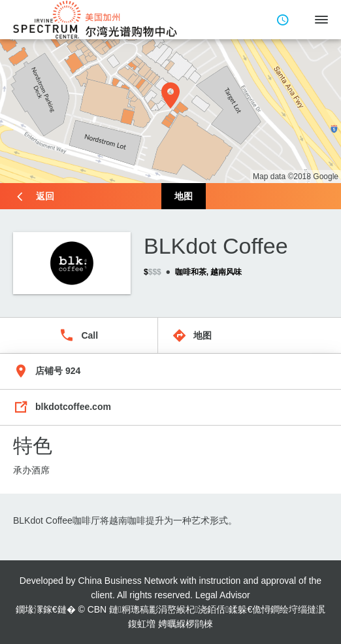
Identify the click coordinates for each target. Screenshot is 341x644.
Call (89, 335)
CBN (97, 609)
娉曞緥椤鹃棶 (186, 624)
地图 (184, 196)
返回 (45, 196)
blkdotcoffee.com (73, 407)
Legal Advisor (223, 595)
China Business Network (128, 581)
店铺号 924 (58, 371)
